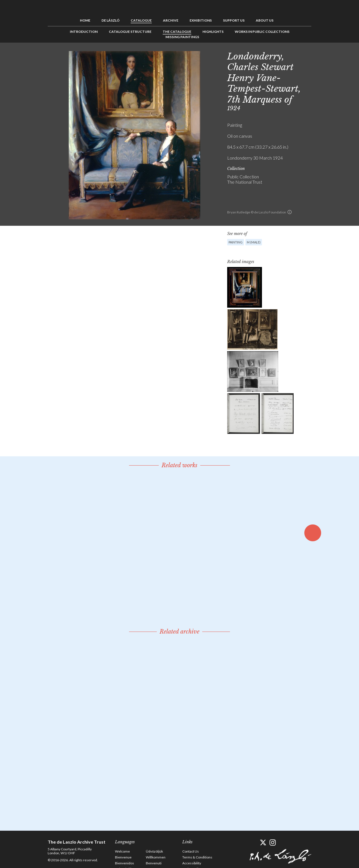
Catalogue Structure (130, 32)
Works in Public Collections (262, 32)
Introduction (84, 32)
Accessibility (192, 863)
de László (111, 20)
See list (330, 55)
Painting (236, 242)
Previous (321, 55)
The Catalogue (177, 32)
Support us (234, 20)
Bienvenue (123, 857)
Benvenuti (154, 863)
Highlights (213, 32)
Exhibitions (201, 20)
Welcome (122, 851)
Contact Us (191, 851)
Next (339, 55)
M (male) (254, 242)
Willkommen (156, 857)
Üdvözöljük (154, 851)
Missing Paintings (182, 37)
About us (265, 20)
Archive (171, 20)
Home (85, 20)
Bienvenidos (125, 863)
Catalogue (141, 20)
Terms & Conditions (197, 857)
